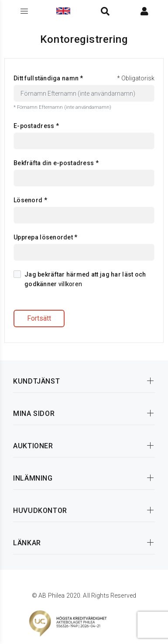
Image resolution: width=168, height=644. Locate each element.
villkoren (70, 284)
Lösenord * (30, 200)
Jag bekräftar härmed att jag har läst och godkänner (80, 279)
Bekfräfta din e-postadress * (56, 163)
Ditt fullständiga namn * (48, 78)
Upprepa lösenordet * (46, 237)
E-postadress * (36, 126)
